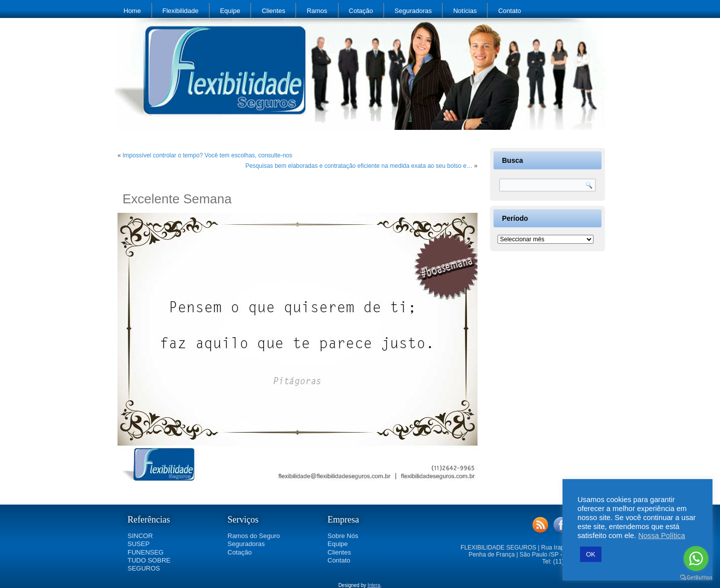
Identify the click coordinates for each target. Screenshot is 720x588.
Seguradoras (413, 11)
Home (132, 11)
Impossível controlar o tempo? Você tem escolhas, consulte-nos (207, 155)
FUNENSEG (145, 552)
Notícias (465, 11)
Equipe (230, 11)
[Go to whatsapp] (696, 559)
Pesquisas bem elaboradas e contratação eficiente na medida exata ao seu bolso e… (359, 166)
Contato (509, 11)
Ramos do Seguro (254, 536)
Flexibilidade (180, 11)
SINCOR (140, 536)
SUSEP (138, 544)
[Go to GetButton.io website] (696, 578)
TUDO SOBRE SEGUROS (149, 564)
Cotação (361, 11)
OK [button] (591, 554)
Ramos (317, 11)
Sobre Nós (343, 536)
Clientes (273, 11)
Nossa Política (661, 536)
